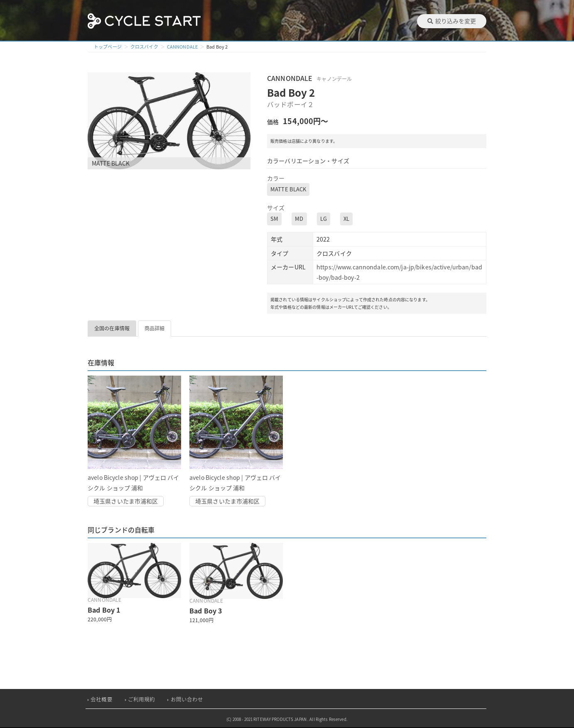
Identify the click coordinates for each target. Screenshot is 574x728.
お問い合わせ (187, 699)
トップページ (108, 47)
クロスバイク (144, 47)
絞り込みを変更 (452, 21)
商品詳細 (155, 328)
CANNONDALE (182, 47)
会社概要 (102, 699)
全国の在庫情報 (112, 328)
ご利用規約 (142, 699)
